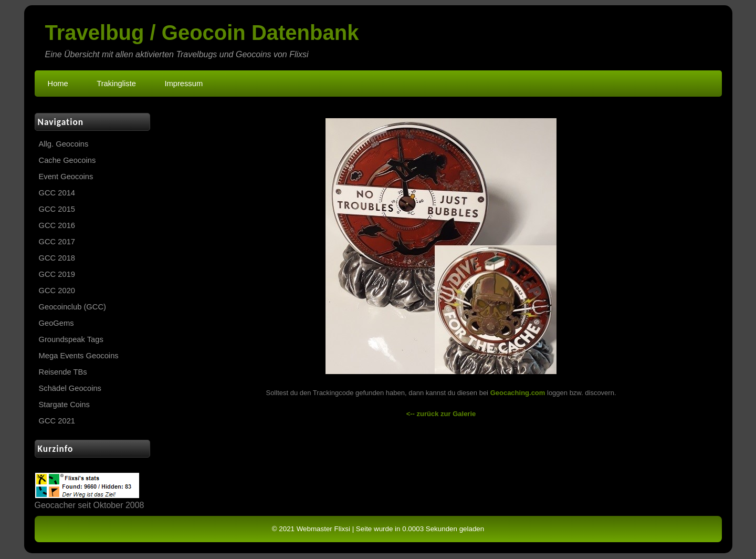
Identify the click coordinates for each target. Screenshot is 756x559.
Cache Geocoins (67, 160)
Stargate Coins (64, 405)
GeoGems (56, 323)
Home (58, 84)
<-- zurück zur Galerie (441, 414)
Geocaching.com (518, 393)
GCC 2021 (57, 421)
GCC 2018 (57, 258)
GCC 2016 (57, 225)
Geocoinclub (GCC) (72, 307)
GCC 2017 (57, 242)
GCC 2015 (57, 209)
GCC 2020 (57, 291)
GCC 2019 (57, 274)
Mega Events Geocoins (79, 356)
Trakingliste (116, 84)
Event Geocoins (66, 177)
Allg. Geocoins (64, 144)
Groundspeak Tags (71, 339)
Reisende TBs (63, 372)
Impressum (183, 84)
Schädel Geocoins (70, 388)
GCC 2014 (57, 193)
